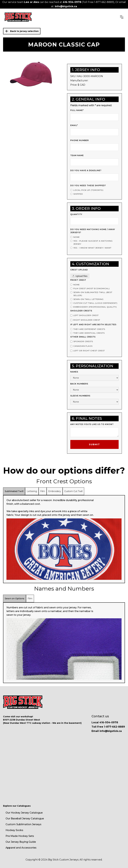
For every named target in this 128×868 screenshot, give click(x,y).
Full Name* (77, 110)
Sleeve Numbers (80, 396)
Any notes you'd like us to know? (92, 424)
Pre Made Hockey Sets (20, 836)
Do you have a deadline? (86, 170)
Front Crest (78, 280)
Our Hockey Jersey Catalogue (24, 813)
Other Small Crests (83, 337)
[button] (122, 17)
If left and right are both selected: (94, 325)
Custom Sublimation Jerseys (23, 824)
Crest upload (79, 270)
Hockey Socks (14, 830)
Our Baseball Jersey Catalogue (25, 819)
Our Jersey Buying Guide (21, 842)
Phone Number (80, 140)
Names (74, 372)
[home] (18, 17)
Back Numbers (79, 384)
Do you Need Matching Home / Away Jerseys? (93, 231)
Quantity (76, 214)
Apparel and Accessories (21, 848)
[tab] (14, 491)
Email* (74, 125)
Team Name (77, 155)
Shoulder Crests (81, 311)
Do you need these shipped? (88, 185)
